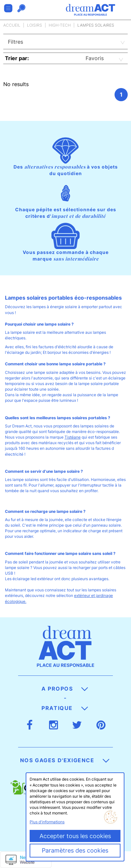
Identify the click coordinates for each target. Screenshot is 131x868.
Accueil (12, 25)
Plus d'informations (47, 822)
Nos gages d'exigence (65, 760)
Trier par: (17, 58)
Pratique (65, 708)
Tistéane (73, 437)
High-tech (60, 25)
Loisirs (35, 25)
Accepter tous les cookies (75, 836)
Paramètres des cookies (75, 850)
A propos (65, 689)
